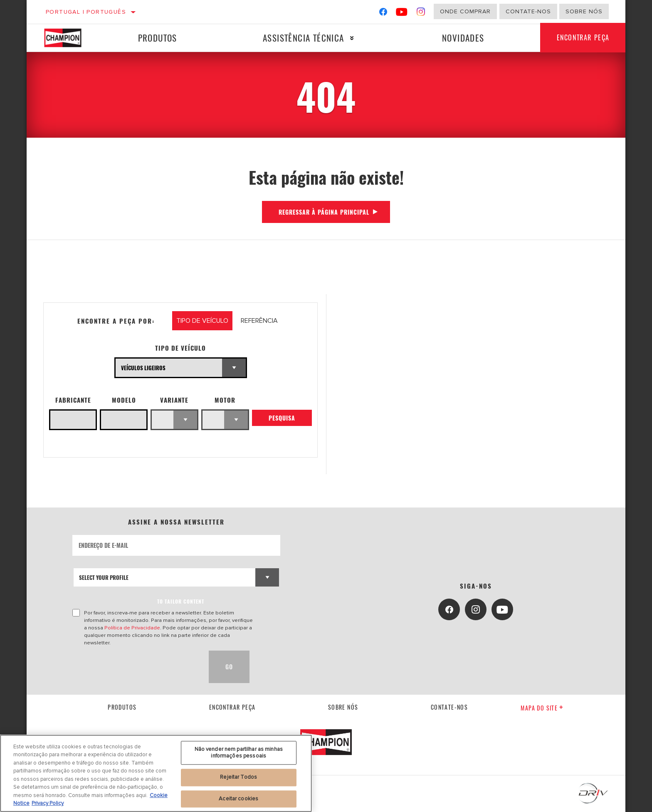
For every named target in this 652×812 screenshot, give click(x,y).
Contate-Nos (528, 11)
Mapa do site (542, 708)
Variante (174, 400)
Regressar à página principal (324, 212)
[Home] (69, 38)
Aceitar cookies (238, 799)
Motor (225, 400)
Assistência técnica (304, 38)
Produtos (158, 38)
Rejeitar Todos (238, 777)
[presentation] (136, 667)
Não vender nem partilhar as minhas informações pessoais (239, 753)
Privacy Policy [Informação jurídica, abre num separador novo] (48, 803)
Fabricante (73, 400)
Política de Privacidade (132, 628)
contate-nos (449, 707)
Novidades (463, 38)
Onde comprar (465, 11)
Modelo (124, 400)
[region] (156, 773)
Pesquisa (282, 418)
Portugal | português (86, 12)
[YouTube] (402, 14)
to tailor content (181, 601)
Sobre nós (584, 11)
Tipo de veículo (180, 348)
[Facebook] (383, 14)
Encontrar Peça (583, 38)
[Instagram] (421, 14)
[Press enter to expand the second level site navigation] (352, 38)
